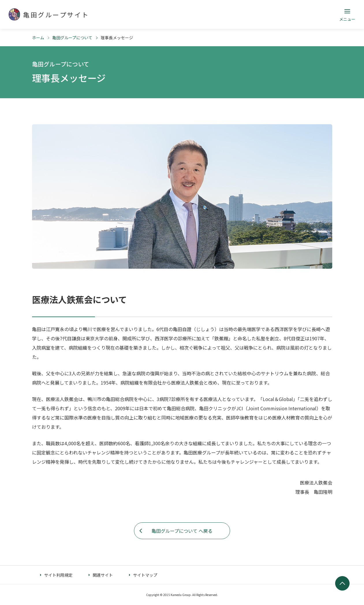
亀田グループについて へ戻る (182, 531)
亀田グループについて (72, 38)
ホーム (38, 38)
